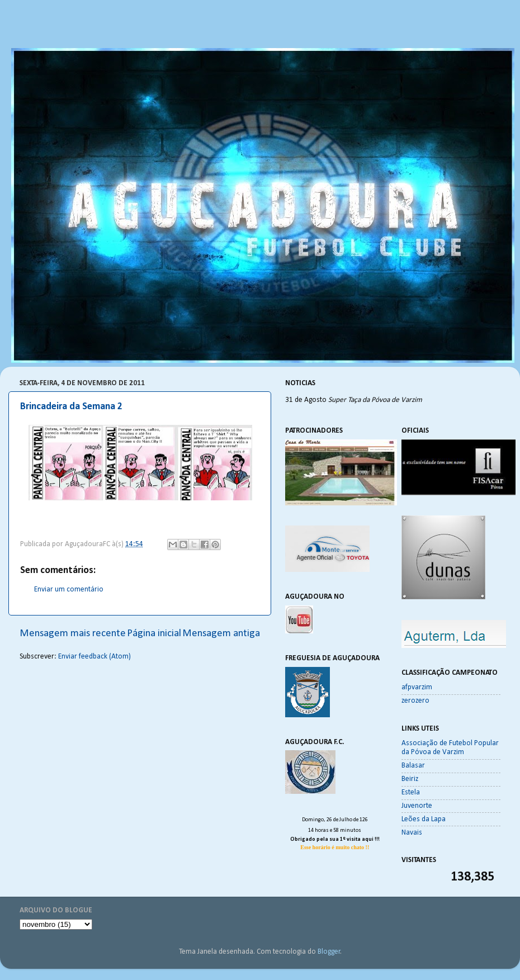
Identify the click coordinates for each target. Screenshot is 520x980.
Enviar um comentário (69, 590)
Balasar (413, 766)
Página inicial (154, 634)
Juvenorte (417, 806)
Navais (412, 833)
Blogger (329, 952)
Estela (411, 792)
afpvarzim (417, 687)
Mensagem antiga (221, 634)
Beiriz (410, 779)
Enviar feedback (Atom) (94, 657)
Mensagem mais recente (73, 634)
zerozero (415, 701)
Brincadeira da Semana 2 (71, 407)
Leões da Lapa (424, 819)
